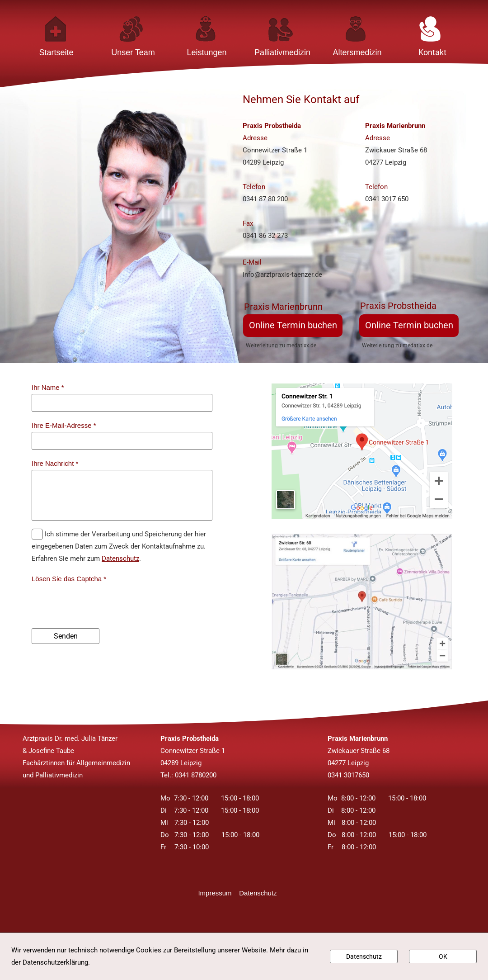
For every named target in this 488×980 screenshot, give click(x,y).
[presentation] (100, 603)
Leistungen (206, 52)
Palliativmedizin (282, 52)
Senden (66, 636)
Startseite (56, 52)
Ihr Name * (48, 387)
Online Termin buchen (293, 325)
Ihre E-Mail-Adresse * (64, 425)
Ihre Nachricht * (55, 463)
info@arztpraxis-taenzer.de (282, 275)
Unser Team (133, 52)
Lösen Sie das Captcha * (69, 579)
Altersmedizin (357, 52)
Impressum (218, 893)
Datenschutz (120, 559)
